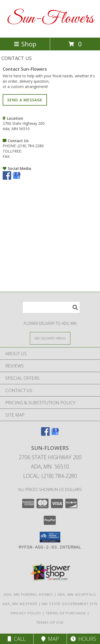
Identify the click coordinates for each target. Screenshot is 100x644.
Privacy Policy (26, 613)
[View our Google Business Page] (17, 178)
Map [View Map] (50, 639)
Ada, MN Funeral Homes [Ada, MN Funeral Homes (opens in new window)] (28, 594)
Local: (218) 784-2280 (50, 476)
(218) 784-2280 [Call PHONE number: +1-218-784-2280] (31, 146)
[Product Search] (51, 307)
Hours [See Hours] (83, 639)
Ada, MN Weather (20, 604)
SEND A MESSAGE (25, 100)
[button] (50, 537)
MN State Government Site (70, 604)
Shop (25, 44)
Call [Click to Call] (17, 639)
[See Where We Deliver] (50, 338)
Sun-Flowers (50, 19)
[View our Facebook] (7, 178)
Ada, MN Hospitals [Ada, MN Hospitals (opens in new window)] (77, 594)
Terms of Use (50, 622)
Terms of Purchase (66, 613)
